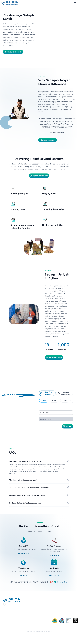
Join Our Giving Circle (13, 52)
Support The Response (39, 176)
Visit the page (24, 553)
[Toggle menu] (75, 3)
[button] (39, 467)
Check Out (54, 575)
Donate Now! (61, 582)
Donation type (43, 416)
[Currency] (42, 413)
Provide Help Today (48, 140)
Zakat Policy (38, 624)
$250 (54, 401)
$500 (65, 401)
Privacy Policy (39, 610)
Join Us (24, 575)
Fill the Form (54, 555)
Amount (41, 410)
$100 (44, 401)
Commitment (39, 620)
